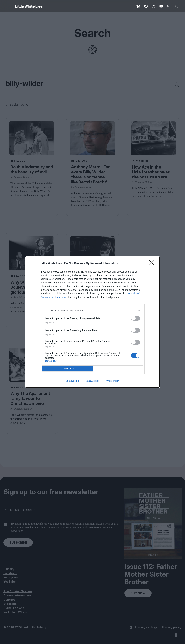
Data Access (92, 381)
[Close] (153, 264)
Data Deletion (73, 381)
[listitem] (93, 311)
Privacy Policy (112, 381)
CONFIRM (68, 368)
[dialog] (93, 322)
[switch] (136, 318)
